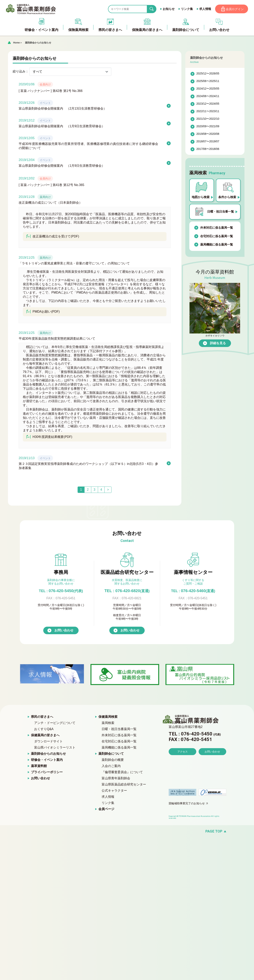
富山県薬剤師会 (34, 10)
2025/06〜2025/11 (208, 82)
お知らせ (166, 9)
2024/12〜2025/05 (208, 90)
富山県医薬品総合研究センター (124, 786)
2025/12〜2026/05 (208, 75)
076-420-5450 (61, 592)
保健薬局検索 (108, 718)
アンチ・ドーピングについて (55, 724)
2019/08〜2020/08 (208, 135)
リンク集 (184, 9)
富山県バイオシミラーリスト (55, 749)
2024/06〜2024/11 (208, 97)
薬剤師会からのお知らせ (38, 44)
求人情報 (202, 9)
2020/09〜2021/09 (208, 127)
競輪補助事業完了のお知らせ (187, 805)
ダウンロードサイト (48, 742)
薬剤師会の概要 (113, 761)
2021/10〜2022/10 (208, 120)
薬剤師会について (111, 755)
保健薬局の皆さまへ (45, 736)
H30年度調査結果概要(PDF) (49, 438)
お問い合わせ (64, 631)
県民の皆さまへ (42, 718)
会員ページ (106, 810)
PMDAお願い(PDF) (43, 313)
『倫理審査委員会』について (122, 773)
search (152, 10)
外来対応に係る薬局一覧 (217, 229)
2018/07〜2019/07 (208, 143)
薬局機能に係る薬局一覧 (217, 246)
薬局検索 (108, 724)
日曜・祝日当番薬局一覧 (119, 730)
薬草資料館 (39, 767)
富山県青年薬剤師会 (116, 779)
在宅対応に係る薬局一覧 (217, 237)
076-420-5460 (193, 592)
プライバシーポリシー (47, 773)
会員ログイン (234, 9)
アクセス (183, 764)
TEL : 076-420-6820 (127, 592)
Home (16, 44)
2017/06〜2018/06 (208, 150)
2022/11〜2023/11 (208, 112)
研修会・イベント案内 (47, 761)
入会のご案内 (111, 767)
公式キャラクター (114, 792)
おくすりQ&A (44, 730)
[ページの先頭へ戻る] (127, 832)
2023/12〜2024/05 (208, 105)
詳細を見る (218, 344)
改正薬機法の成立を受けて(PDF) (53, 237)
